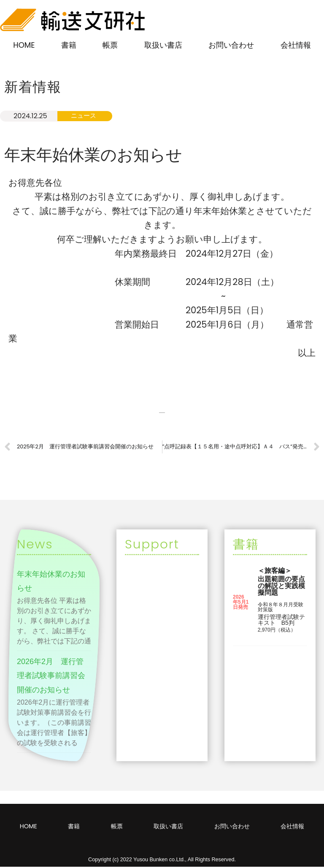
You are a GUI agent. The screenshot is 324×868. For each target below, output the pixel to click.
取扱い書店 (163, 45)
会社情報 (296, 45)
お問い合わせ (231, 45)
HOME (24, 45)
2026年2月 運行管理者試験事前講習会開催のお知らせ (51, 677)
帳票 (110, 45)
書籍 (69, 45)
